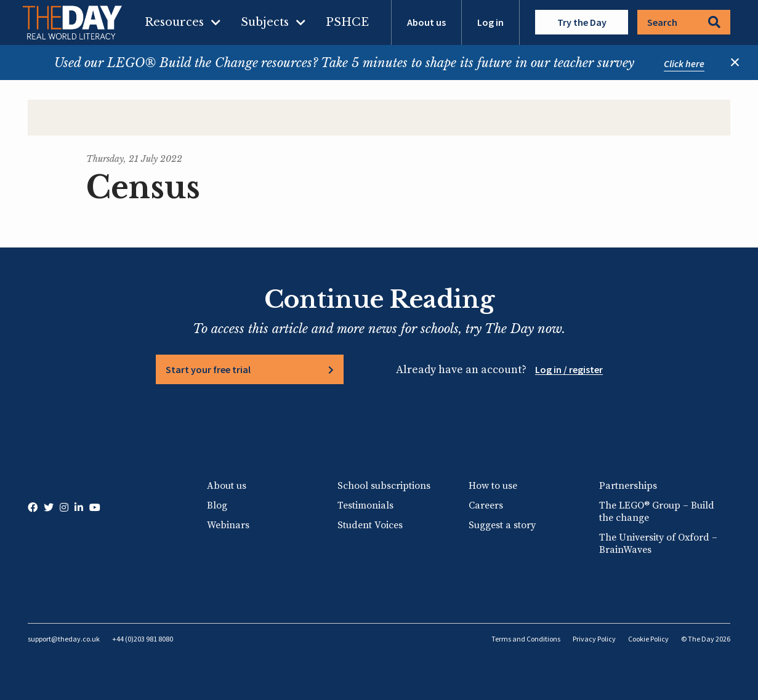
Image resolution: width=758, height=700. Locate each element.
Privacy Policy (594, 639)
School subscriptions (384, 486)
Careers (486, 505)
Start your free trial (208, 369)
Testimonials (365, 505)
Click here (684, 63)
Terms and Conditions (526, 639)
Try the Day (582, 22)
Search (684, 22)
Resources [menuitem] (174, 22)
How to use (493, 486)
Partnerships (628, 486)
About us (426, 22)
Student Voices (370, 525)
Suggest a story (502, 525)
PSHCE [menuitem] (347, 22)
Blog (217, 505)
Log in (490, 22)
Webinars (228, 525)
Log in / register (569, 369)
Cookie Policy (648, 639)
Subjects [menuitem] (265, 22)
